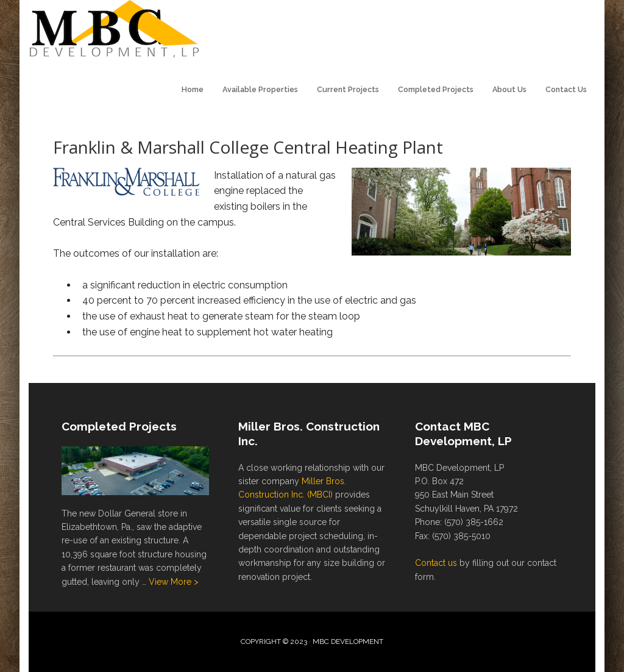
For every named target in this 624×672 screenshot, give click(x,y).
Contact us (436, 563)
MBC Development (117, 30)
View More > (174, 582)
